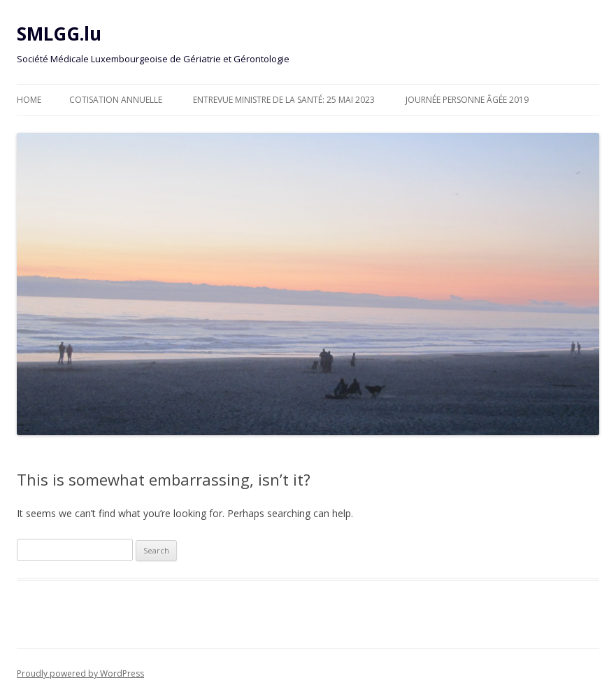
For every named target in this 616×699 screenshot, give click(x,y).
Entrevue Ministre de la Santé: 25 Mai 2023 (284, 100)
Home (29, 100)
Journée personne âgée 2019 (467, 100)
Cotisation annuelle (116, 100)
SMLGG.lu (59, 34)
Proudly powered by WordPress (80, 673)
